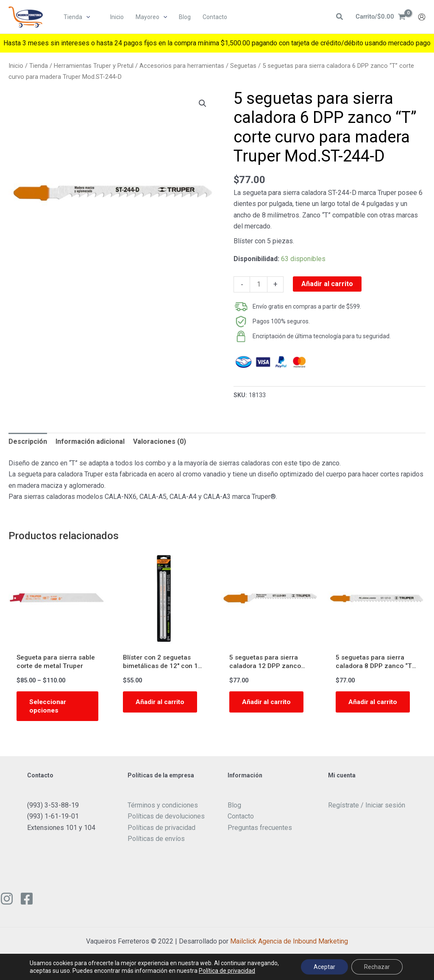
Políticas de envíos (156, 840)
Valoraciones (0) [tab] (160, 441)
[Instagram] (7, 900)
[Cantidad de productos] (259, 284)
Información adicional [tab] (90, 441)
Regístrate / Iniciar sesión (367, 807)
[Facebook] (27, 900)
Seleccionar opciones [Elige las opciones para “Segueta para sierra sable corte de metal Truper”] (49, 707)
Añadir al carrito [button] (161, 703)
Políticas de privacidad (161, 829)
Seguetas (243, 66)
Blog (234, 807)
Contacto (241, 818)
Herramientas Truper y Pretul (94, 66)
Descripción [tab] (28, 441)
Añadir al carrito (327, 284)
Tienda (39, 66)
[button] (86, 17)
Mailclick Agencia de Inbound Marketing (289, 943)
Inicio (16, 66)
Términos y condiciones (163, 807)
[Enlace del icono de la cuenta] (422, 17)
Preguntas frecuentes (260, 829)
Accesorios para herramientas (182, 66)
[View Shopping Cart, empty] (380, 17)
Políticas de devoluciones (166, 818)
